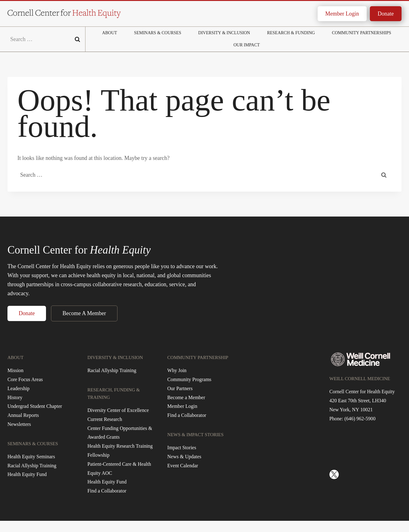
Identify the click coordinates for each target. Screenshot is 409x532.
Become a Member (186, 397)
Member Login (342, 14)
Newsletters (19, 424)
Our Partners (180, 388)
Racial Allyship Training (32, 466)
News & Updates (184, 457)
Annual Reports (23, 415)
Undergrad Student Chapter (35, 406)
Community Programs (189, 379)
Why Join (177, 370)
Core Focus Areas (25, 379)
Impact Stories (182, 448)
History (15, 397)
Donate (386, 14)
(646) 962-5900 (360, 419)
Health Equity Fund (27, 474)
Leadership (18, 388)
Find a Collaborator (107, 491)
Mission (16, 370)
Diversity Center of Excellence (118, 410)
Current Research (105, 419)
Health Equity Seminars (31, 457)
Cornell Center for (79, 250)
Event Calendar (183, 466)
